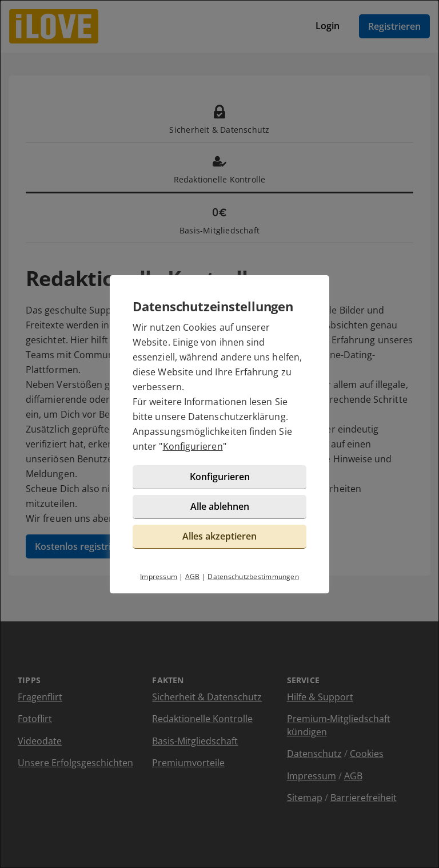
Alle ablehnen (220, 506)
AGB (193, 576)
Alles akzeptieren (219, 536)
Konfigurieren (193, 446)
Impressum (159, 576)
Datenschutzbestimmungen (253, 576)
